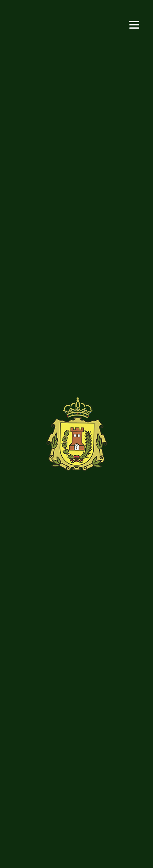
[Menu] (134, 24)
